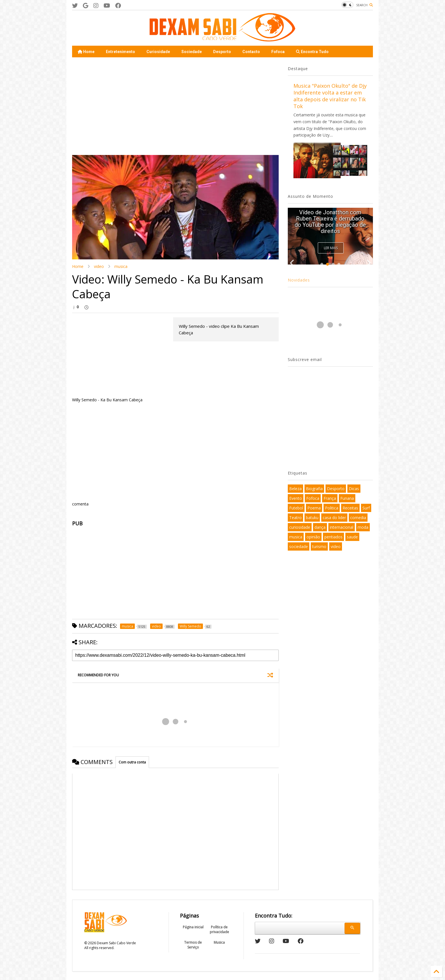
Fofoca (278, 52)
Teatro (295, 518)
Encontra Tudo (312, 52)
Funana (347, 498)
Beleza (295, 489)
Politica (332, 508)
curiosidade (300, 527)
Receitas (350, 508)
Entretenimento (120, 52)
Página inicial (193, 927)
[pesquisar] (299, 927)
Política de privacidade (219, 929)
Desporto (222, 52)
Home (86, 52)
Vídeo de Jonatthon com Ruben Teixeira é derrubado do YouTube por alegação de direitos (330, 222)
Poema (314, 508)
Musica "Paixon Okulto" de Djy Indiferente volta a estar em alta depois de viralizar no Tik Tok (330, 96)
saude (352, 537)
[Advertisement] (120, 106)
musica (121, 266)
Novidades (299, 280)
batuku (312, 518)
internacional (342, 527)
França (330, 498)
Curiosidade (158, 52)
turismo (319, 546)
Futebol (296, 508)
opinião (313, 537)
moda (363, 527)
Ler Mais (331, 248)
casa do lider (334, 518)
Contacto (251, 52)
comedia (358, 518)
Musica (219, 942)
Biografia (314, 489)
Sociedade (192, 52)
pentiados (333, 537)
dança (320, 527)
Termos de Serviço (193, 945)
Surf (366, 508)
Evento (296, 498)
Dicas (354, 489)
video (99, 266)
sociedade (299, 546)
